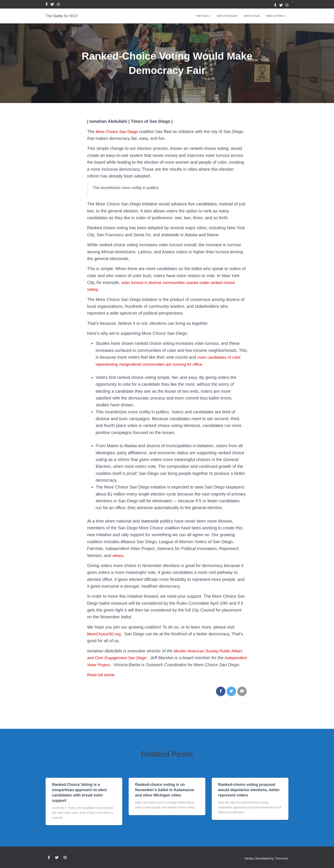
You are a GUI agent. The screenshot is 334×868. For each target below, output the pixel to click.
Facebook (47, 5)
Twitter (52, 5)
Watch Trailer (227, 16)
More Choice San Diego (119, 132)
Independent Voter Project (112, 665)
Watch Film (251, 16)
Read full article (102, 682)
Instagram (58, 5)
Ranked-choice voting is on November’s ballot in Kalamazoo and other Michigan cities (165, 790)
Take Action (275, 16)
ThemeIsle (281, 858)
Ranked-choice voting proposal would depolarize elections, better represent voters (249, 790)
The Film (203, 16)
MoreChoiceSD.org (106, 634)
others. (119, 556)
